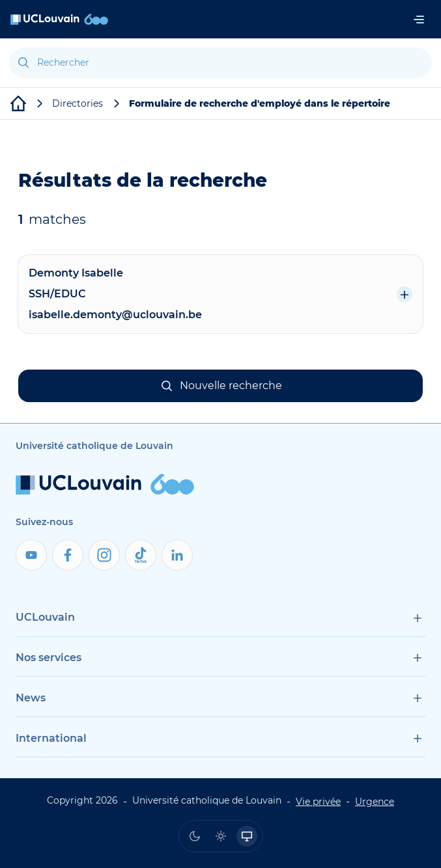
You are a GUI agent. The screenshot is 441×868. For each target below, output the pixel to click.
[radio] (195, 836)
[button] (221, 386)
